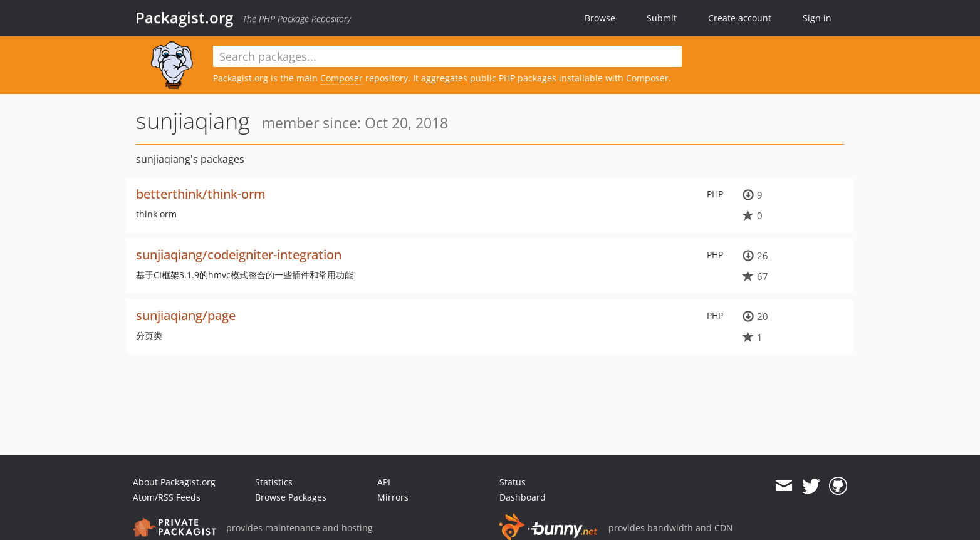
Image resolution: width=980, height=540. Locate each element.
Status (513, 482)
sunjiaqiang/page (186, 315)
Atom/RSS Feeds (167, 497)
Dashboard (523, 497)
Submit (662, 18)
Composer (341, 78)
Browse (600, 18)
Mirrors (393, 497)
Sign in (817, 18)
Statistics (274, 482)
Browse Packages (291, 497)
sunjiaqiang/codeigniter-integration (239, 255)
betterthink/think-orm (201, 194)
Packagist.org (184, 18)
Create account (740, 18)
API (384, 482)
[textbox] (447, 56)
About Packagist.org (174, 482)
